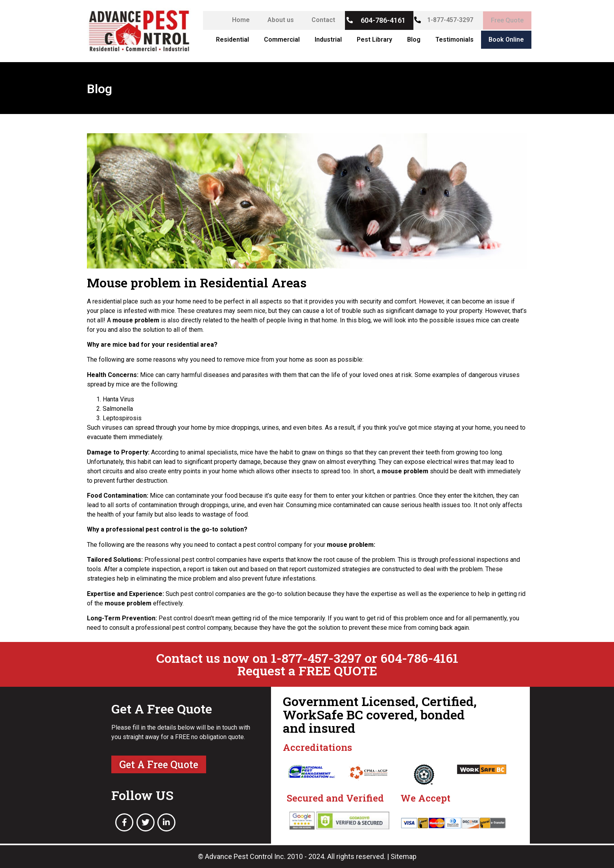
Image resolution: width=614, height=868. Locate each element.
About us (277, 20)
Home (237, 20)
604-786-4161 (380, 20)
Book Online (506, 40)
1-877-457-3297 (447, 20)
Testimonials (455, 40)
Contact (320, 20)
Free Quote (505, 20)
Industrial (328, 40)
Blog (414, 40)
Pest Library (374, 40)
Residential (232, 40)
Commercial (282, 40)
